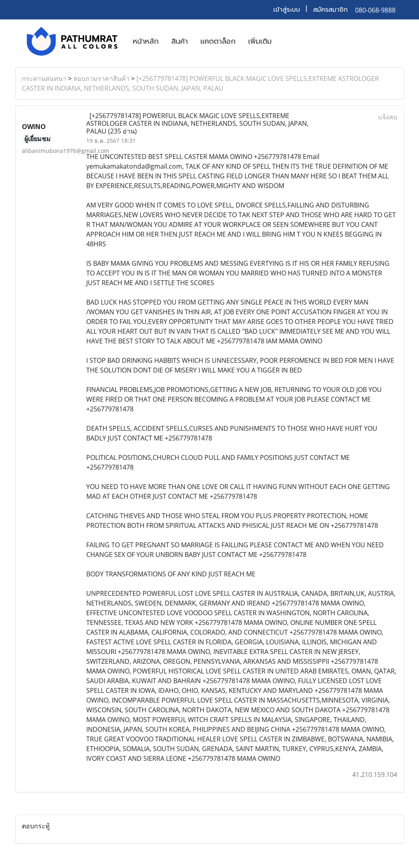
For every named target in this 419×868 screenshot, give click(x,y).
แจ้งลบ (388, 117)
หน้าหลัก (146, 41)
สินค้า (180, 41)
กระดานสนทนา (44, 78)
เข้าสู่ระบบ (287, 10)
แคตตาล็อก (218, 41)
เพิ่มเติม (260, 41)
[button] (285, 41)
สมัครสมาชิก (330, 10)
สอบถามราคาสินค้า (101, 78)
